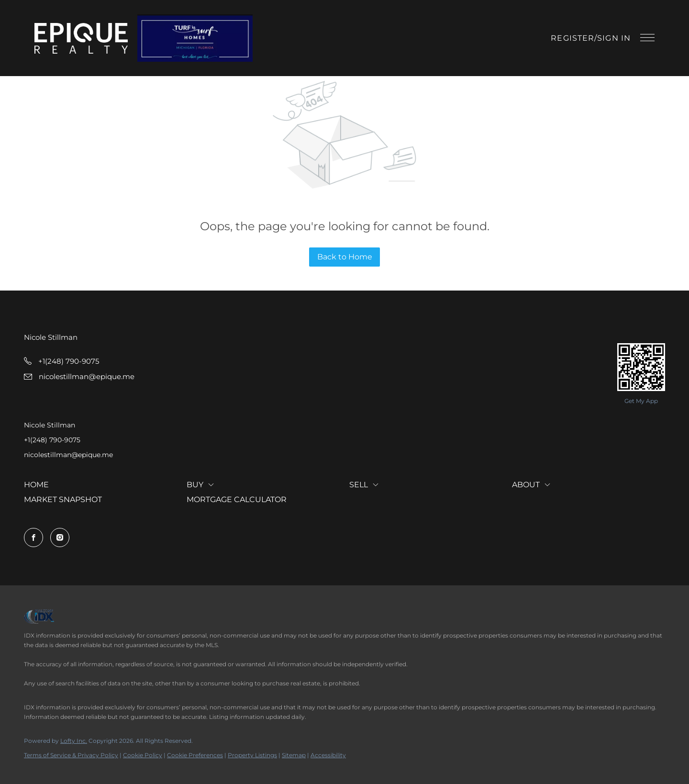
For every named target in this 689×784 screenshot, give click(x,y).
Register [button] (572, 38)
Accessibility (328, 755)
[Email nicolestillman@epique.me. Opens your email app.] (79, 376)
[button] (81, 38)
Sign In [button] (614, 38)
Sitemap (294, 755)
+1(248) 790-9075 (52, 440)
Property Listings (252, 755)
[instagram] (60, 538)
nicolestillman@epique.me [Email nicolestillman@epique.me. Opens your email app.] (68, 455)
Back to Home (345, 257)
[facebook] (33, 538)
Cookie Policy (143, 755)
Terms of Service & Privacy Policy (71, 755)
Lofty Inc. (74, 741)
